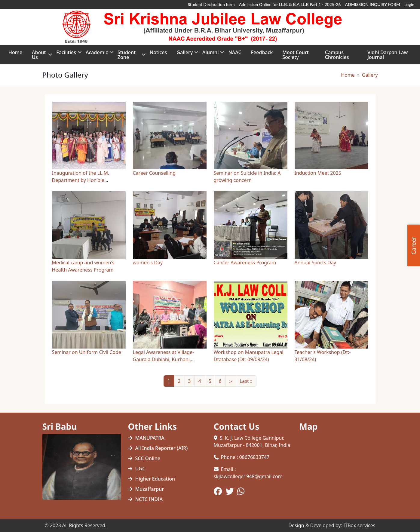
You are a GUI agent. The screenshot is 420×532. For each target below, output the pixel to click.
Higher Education (155, 479)
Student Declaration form (211, 4)
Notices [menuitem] (158, 52)
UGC (140, 469)
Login (409, 4)
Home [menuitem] (15, 52)
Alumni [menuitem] (210, 54)
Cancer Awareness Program (245, 263)
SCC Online (148, 458)
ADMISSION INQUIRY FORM (372, 4)
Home (348, 75)
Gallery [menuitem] (185, 54)
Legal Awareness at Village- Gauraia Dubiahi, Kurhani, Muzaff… (164, 359)
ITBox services (359, 525)
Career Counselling (154, 173)
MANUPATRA (150, 438)
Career (414, 245)
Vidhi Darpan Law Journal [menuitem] (388, 55)
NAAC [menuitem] (235, 52)
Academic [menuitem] (97, 54)
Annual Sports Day (315, 263)
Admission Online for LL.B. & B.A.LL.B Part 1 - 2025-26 (290, 4)
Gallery (370, 75)
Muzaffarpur (150, 489)
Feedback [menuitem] (262, 52)
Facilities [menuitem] (66, 54)
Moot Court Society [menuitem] (295, 55)
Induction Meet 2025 (318, 173)
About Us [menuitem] (39, 57)
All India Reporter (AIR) (162, 448)
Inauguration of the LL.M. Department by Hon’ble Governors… (81, 180)
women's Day (148, 263)
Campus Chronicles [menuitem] (337, 55)
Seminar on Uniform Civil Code (87, 352)
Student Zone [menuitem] (129, 57)
